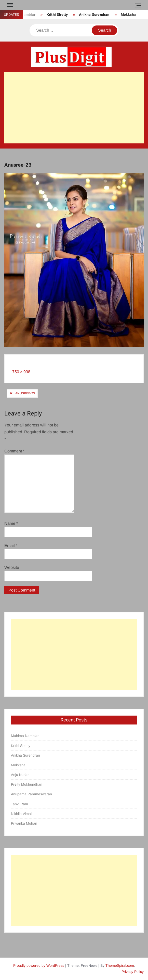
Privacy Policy (133, 972)
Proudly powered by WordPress (39, 965)
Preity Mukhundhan (27, 784)
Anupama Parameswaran (31, 794)
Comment (14, 451)
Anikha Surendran (94, 15)
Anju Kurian (20, 775)
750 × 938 (21, 372)
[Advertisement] (74, 108)
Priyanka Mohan (24, 823)
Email (11, 546)
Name (11, 523)
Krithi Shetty (57, 15)
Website (12, 567)
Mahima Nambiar (25, 736)
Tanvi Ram (19, 804)
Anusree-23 (25, 393)
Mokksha (128, 15)
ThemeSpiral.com (120, 965)
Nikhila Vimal (21, 814)
